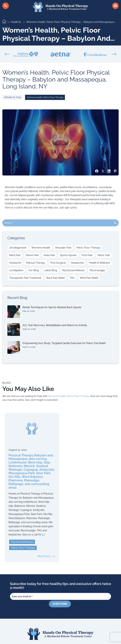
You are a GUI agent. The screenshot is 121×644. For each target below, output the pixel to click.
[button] (6, 6)
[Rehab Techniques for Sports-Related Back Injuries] (14, 312)
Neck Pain (15, 255)
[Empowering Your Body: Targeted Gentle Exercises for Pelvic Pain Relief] (14, 347)
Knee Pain (49, 255)
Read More (44, 556)
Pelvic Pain (104, 255)
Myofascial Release (73, 270)
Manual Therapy (36, 263)
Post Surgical (58, 263)
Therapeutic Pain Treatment (25, 278)
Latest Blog (51, 270)
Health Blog (17, 22)
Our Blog (34, 270)
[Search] (115, 223)
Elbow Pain (32, 255)
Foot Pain (87, 255)
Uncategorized (18, 248)
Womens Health (35, 97)
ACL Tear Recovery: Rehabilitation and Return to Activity (55, 325)
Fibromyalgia (97, 270)
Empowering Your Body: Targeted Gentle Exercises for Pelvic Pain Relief (64, 343)
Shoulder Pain (63, 248)
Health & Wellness (99, 263)
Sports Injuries (68, 255)
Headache (15, 263)
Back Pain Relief (55, 278)
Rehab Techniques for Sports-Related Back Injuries (52, 307)
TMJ (72, 278)
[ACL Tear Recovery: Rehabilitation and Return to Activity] (14, 330)
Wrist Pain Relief (89, 278)
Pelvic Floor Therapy (53, 97)
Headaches (77, 263)
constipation (16, 270)
